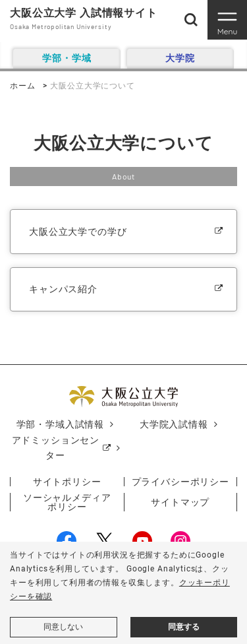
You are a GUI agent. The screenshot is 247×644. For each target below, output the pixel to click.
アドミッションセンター (56, 448)
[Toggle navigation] (227, 20)
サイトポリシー (67, 482)
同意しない (63, 627)
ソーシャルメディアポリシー (67, 502)
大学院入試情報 (174, 424)
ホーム (23, 86)
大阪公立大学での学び (78, 232)
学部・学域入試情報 (61, 424)
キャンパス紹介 (63, 289)
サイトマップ (180, 502)
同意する (184, 627)
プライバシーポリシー (180, 482)
